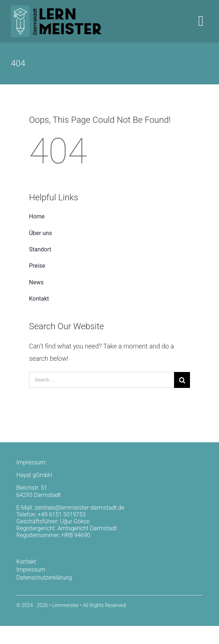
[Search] (182, 380)
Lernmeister (65, 605)
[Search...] (102, 380)
